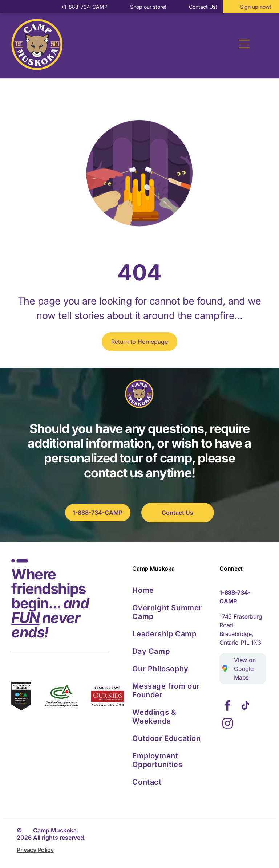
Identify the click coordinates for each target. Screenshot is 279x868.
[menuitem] (174, 590)
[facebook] (227, 707)
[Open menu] (244, 44)
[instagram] (227, 724)
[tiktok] (245, 707)
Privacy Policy (35, 850)
